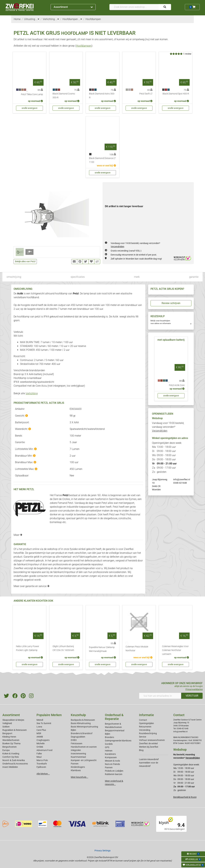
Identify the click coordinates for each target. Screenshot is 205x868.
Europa (6, 750)
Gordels (109, 744)
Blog (141, 750)
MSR (39, 733)
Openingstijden (146, 723)
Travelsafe (42, 764)
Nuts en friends (112, 764)
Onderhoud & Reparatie (114, 717)
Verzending (145, 730)
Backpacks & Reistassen (83, 720)
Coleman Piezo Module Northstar (137, 649)
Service (143, 737)
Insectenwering (78, 754)
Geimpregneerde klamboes (118, 741)
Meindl (40, 720)
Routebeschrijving (148, 733)
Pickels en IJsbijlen (114, 771)
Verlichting (32, 393)
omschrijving (14, 277)
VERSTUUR (192, 696)
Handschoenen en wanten (84, 747)
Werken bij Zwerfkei (149, 747)
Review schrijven (171, 303)
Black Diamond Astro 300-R (102, 96)
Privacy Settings (102, 851)
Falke (39, 754)
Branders (109, 737)
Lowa (39, 727)
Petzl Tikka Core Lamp (32, 94)
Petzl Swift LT (146, 94)
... (37, 19)
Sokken (6, 727)
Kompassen (111, 757)
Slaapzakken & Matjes (13, 720)
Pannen (109, 767)
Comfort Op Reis (11, 757)
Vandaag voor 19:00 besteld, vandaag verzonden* (168, 427)
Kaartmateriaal (78, 757)
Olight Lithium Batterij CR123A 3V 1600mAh (63, 648)
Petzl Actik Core (177, 385)
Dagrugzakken (78, 737)
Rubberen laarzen (114, 774)
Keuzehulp (78, 715)
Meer (18, 535)
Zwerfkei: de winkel (148, 743)
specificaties (78, 277)
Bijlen (73, 730)
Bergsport (7, 733)
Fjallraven (41, 767)
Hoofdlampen (84, 46)
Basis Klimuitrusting (81, 723)
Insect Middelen (10, 767)
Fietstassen (77, 743)
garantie (194, 277)
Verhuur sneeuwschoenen (152, 740)
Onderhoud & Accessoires (15, 764)
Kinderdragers (78, 767)
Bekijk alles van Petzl (25, 261)
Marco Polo (42, 760)
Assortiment (73, 7)
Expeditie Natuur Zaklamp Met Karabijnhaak (102, 649)
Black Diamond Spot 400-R (176, 94)
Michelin (41, 743)
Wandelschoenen (11, 740)
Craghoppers (43, 740)
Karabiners (110, 754)
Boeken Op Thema (11, 743)
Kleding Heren (9, 737)
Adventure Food (44, 750)
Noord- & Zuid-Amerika (14, 760)
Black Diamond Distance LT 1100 (102, 160)
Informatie (146, 715)
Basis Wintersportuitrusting (84, 727)
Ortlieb (40, 747)
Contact (143, 720)
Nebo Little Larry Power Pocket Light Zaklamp (28, 648)
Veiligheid (7, 723)
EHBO (74, 740)
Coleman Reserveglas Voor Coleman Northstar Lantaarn (175, 650)
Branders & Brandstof (82, 733)
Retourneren (145, 727)
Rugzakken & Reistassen (15, 730)
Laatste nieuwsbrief (149, 759)
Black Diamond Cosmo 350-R (64, 96)
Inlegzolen (76, 750)
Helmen (109, 751)
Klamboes (76, 770)
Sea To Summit (44, 723)
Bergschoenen (10, 747)
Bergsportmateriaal (115, 730)
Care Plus (41, 730)
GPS (107, 747)
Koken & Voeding (11, 754)
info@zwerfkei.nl (182, 479)
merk (137, 277)
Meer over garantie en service (31, 586)
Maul (39, 757)
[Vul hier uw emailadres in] (160, 696)
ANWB (40, 737)
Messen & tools (112, 761)
